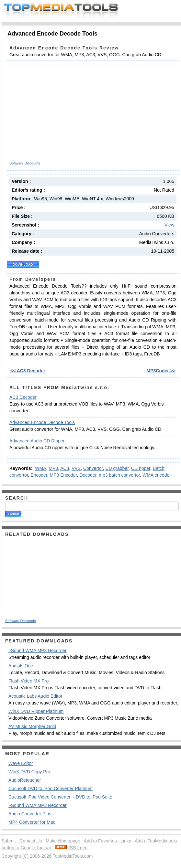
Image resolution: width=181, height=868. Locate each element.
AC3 (65, 468)
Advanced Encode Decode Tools (42, 422)
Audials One (21, 666)
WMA (40, 468)
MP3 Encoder (63, 475)
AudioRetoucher (25, 780)
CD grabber (117, 468)
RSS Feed (71, 848)
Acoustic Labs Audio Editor (35, 696)
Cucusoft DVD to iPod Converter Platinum (51, 789)
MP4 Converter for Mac (32, 822)
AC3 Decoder (23, 397)
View (169, 225)
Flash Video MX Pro (28, 681)
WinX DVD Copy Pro (29, 772)
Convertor (93, 468)
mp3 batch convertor (119, 475)
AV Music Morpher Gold (32, 726)
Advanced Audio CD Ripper (37, 441)
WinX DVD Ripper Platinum (36, 711)
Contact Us (31, 841)
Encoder (39, 475)
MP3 (53, 468)
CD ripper (141, 468)
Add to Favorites (100, 841)
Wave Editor (21, 763)
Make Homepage (63, 841)
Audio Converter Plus (30, 814)
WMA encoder (157, 475)
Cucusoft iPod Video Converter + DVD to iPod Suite (60, 797)
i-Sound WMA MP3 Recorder (38, 651)
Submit (9, 841)
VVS (76, 468)
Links (126, 841)
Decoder (88, 475)
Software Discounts (25, 163)
